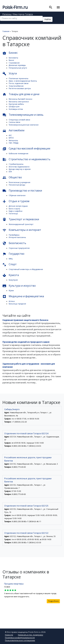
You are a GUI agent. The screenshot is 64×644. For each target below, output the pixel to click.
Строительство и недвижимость (26, 159)
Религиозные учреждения (19, 182)
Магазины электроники (19, 102)
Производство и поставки (22, 191)
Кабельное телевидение (19, 153)
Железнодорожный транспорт (21, 224)
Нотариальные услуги (18, 68)
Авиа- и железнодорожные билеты (23, 81)
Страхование (14, 63)
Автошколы (13, 140)
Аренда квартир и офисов (20, 169)
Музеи (11, 291)
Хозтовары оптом (16, 109)
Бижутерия (13, 280)
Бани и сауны (14, 209)
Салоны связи (14, 122)
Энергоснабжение (16, 86)
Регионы (7, 14)
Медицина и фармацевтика (23, 296)
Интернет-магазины (17, 237)
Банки (11, 60)
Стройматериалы (16, 164)
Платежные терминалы (19, 78)
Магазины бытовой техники (20, 99)
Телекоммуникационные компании (24, 125)
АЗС (10, 135)
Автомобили (13, 131)
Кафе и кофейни (16, 211)
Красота (11, 275)
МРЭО (11, 138)
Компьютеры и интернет (22, 230)
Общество (12, 178)
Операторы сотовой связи (19, 120)
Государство (13, 254)
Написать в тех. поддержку (31, 635)
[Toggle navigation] (58, 7)
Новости (9, 635)
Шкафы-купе (14, 107)
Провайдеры (14, 235)
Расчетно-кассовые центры (20, 88)
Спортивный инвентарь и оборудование (26, 269)
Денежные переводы (17, 65)
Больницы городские (17, 304)
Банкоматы (13, 58)
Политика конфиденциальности (20, 638)
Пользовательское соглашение (20, 640)
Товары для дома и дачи (21, 94)
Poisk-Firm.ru (15, 7)
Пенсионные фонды (17, 185)
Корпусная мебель (16, 104)
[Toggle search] (51, 7)
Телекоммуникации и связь (23, 115)
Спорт (10, 264)
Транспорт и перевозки (21, 219)
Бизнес (10, 53)
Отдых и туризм (16, 201)
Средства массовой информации (26, 149)
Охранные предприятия (19, 248)
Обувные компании (17, 195)
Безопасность (14, 243)
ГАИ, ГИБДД (13, 143)
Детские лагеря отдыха (18, 206)
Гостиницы (13, 214)
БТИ (10, 172)
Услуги (10, 74)
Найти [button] (48, 19)
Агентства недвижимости (19, 167)
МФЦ (11, 259)
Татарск (29, 14)
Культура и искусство (19, 286)
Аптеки (12, 301)
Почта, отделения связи (19, 83)
